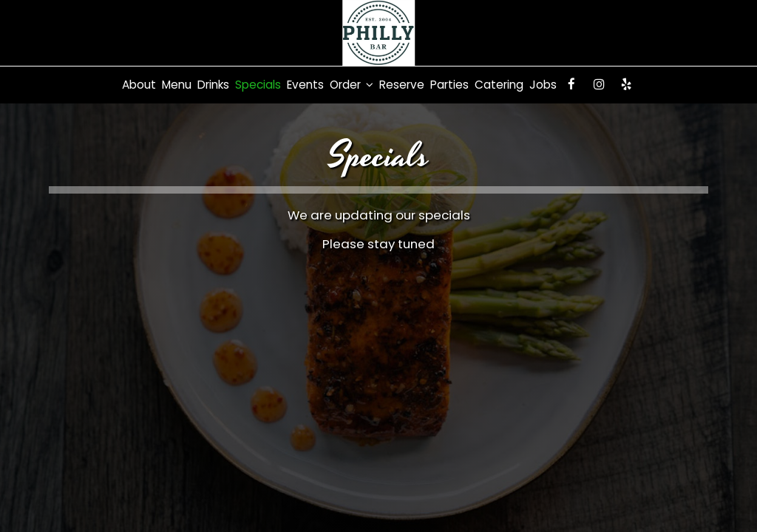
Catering (499, 85)
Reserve (402, 85)
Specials (258, 85)
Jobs (543, 85)
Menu (177, 85)
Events (305, 85)
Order (352, 85)
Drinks (213, 85)
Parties (449, 85)
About (139, 85)
